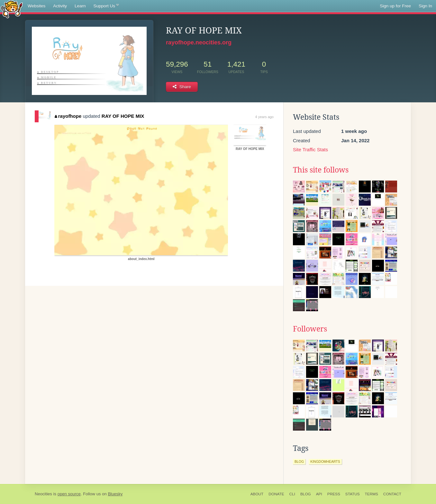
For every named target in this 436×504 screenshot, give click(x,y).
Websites (36, 6)
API (319, 494)
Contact (392, 494)
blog (299, 462)
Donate (276, 494)
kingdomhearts (325, 462)
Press (334, 494)
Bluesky (115, 494)
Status (353, 494)
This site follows (321, 170)
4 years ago (264, 117)
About (257, 494)
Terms (372, 494)
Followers (310, 329)
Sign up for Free (395, 6)
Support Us (106, 6)
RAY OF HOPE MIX (123, 116)
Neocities (43, 494)
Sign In (425, 6)
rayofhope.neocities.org (199, 42)
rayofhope (68, 116)
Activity (60, 6)
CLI (292, 494)
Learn (80, 6)
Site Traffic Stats (310, 149)
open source (69, 494)
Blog (306, 494)
